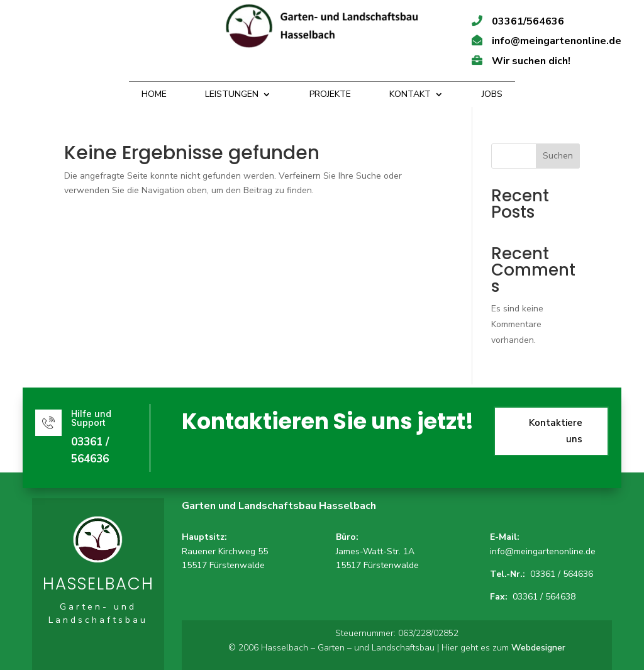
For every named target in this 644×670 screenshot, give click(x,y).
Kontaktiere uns (529, 432)
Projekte (330, 95)
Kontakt (410, 95)
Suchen (558, 156)
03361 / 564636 (562, 574)
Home (154, 95)
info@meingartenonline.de (543, 551)
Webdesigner (538, 648)
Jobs (492, 95)
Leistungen (232, 95)
